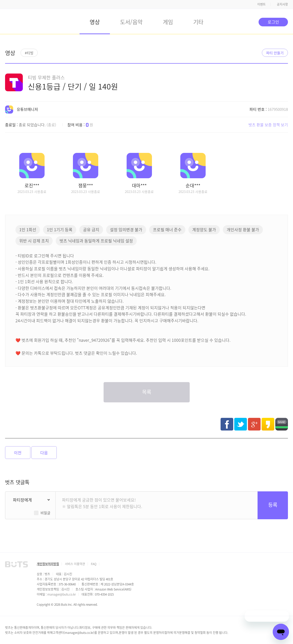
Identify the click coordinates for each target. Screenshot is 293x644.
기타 (198, 22)
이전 (18, 453)
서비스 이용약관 (75, 564)
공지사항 (282, 4)
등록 (273, 505)
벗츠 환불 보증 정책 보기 (268, 125)
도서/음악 (131, 22)
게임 (168, 22)
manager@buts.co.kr (62, 594)
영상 (95, 22)
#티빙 (29, 53)
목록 (147, 392)
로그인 (273, 22)
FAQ (94, 564)
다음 (44, 453)
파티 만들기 (275, 53)
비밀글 (45, 513)
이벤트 (261, 4)
